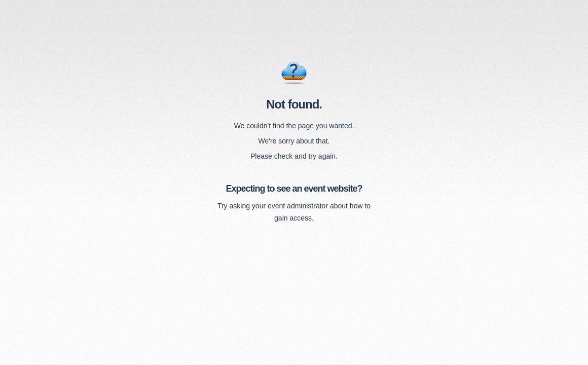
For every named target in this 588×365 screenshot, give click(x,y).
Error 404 (294, 74)
